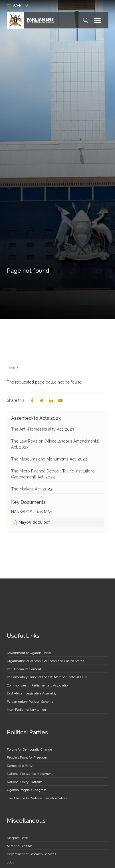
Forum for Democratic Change (29, 750)
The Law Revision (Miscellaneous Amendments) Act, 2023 (55, 444)
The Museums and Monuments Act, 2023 (49, 459)
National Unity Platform (25, 782)
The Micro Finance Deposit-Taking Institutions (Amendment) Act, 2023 (53, 474)
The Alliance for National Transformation (37, 798)
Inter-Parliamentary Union (26, 710)
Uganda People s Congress (27, 790)
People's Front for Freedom (27, 758)
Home (11, 368)
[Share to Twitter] (42, 401)
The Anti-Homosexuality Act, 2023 (43, 429)
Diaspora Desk (17, 838)
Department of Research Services (31, 854)
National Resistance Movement (30, 774)
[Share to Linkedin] (51, 401)
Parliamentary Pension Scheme (30, 702)
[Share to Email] (60, 401)
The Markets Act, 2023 (32, 489)
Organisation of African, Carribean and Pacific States (45, 661)
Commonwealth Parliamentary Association (38, 685)
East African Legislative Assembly (32, 693)
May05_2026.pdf (34, 522)
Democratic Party (20, 766)
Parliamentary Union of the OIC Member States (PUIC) (47, 677)
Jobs (10, 862)
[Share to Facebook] (32, 401)
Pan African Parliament (24, 669)
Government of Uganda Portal (29, 653)
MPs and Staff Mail (21, 846)
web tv (18, 6)
